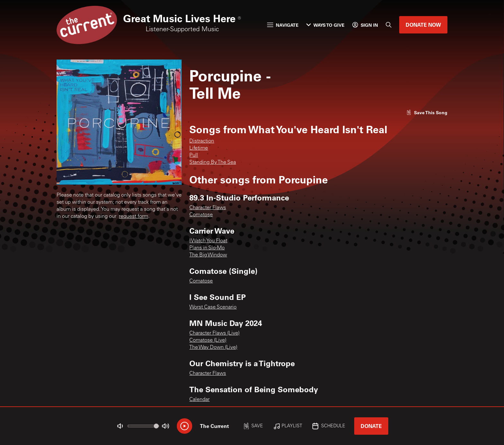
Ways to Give (325, 25)
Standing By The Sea (213, 162)
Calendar (199, 400)
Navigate (283, 25)
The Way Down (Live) (213, 348)
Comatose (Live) (208, 340)
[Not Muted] (120, 426)
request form (134, 217)
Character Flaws (208, 208)
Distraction (202, 141)
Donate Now (423, 25)
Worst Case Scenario (213, 307)
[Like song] (427, 112)
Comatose (201, 215)
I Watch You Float (208, 241)
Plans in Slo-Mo (207, 248)
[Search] (389, 25)
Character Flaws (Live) (214, 333)
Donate (371, 426)
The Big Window (208, 255)
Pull (194, 155)
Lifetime (199, 148)
